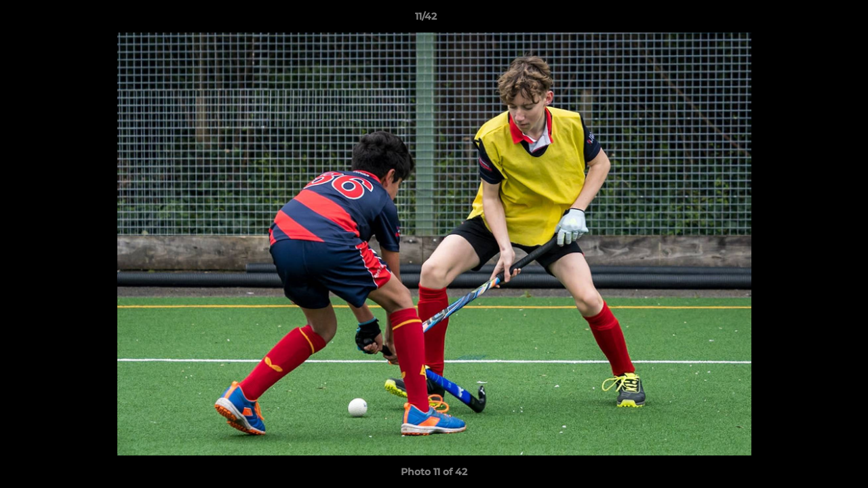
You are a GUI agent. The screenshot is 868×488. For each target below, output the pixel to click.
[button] (811, 20)
